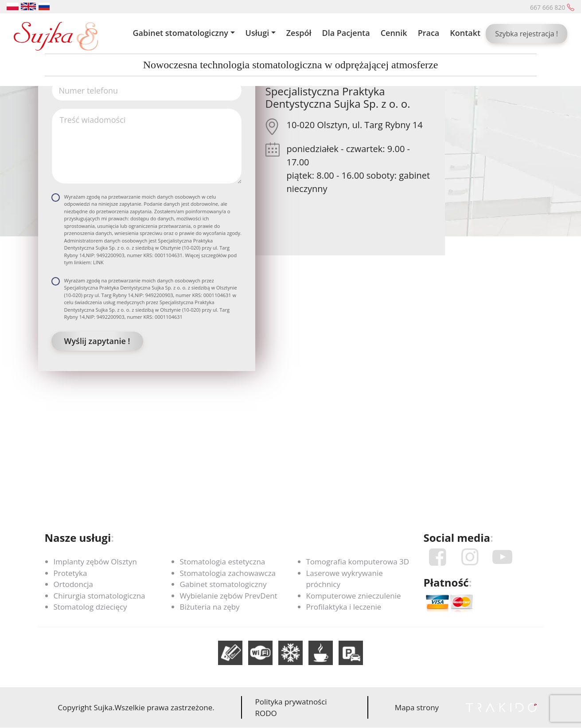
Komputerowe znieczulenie (354, 596)
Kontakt (465, 33)
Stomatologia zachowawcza (228, 573)
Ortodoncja (73, 584)
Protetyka (70, 573)
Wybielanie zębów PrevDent (229, 596)
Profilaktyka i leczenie (344, 607)
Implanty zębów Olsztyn (95, 562)
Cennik (394, 33)
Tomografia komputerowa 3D (358, 562)
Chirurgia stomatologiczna (99, 596)
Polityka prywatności (291, 702)
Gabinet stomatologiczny (180, 33)
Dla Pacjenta (346, 33)
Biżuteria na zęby (210, 607)
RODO (266, 713)
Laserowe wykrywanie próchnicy (345, 579)
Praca (429, 33)
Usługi (257, 33)
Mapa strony (417, 707)
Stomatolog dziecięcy (90, 607)
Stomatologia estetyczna (223, 562)
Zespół (299, 33)
